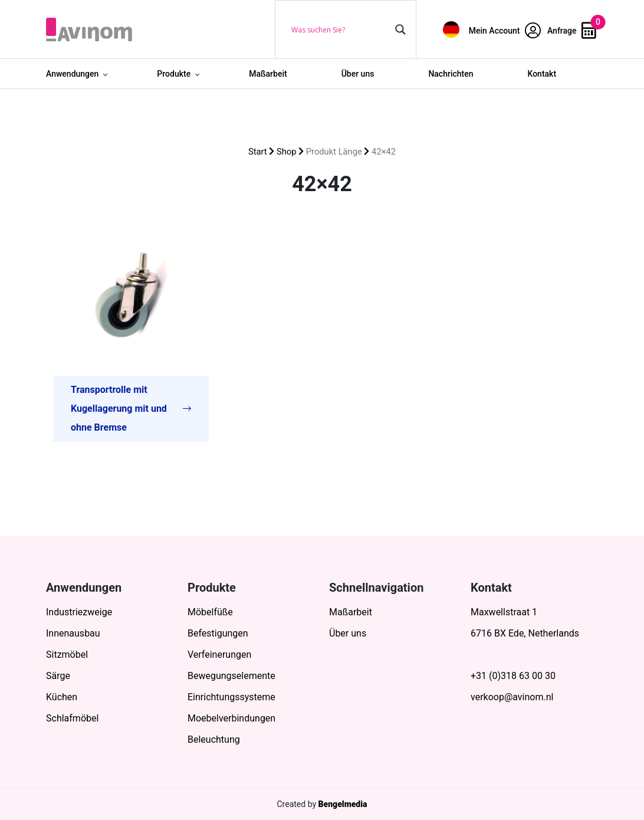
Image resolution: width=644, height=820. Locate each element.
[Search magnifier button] (400, 29)
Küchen (62, 697)
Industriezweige (79, 612)
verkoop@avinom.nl (512, 697)
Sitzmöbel (67, 655)
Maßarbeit (268, 74)
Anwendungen (72, 74)
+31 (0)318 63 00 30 (513, 676)
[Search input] (340, 29)
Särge (58, 676)
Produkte (174, 74)
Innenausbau (73, 633)
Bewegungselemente (231, 676)
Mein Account (505, 31)
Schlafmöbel (72, 718)
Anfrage (572, 31)
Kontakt (542, 74)
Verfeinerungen (219, 655)
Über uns (358, 74)
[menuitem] (451, 29)
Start (258, 152)
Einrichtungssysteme (231, 697)
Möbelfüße (210, 612)
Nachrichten (451, 74)
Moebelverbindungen (231, 718)
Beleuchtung (214, 739)
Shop (287, 152)
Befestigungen (218, 633)
